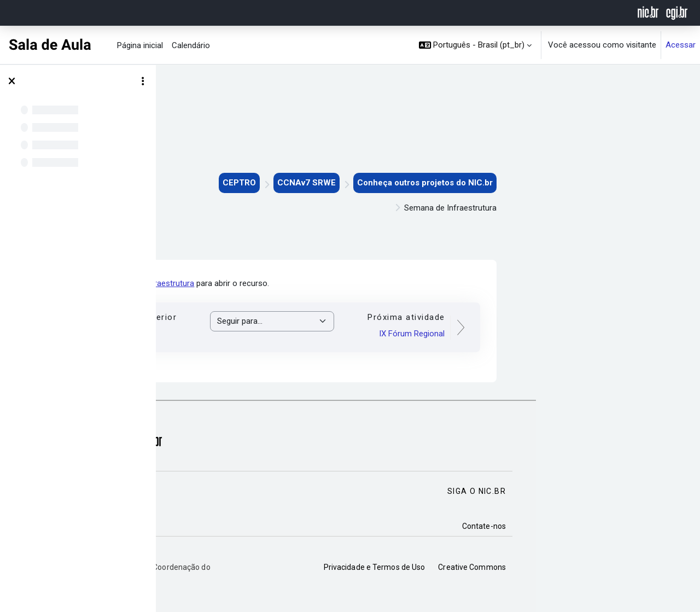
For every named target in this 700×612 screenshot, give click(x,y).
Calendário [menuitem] (191, 45)
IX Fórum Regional (568, 334)
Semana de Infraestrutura (304, 283)
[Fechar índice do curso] (11, 81)
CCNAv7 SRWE (462, 183)
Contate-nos (640, 526)
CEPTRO (395, 183)
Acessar (681, 45)
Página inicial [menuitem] (140, 45)
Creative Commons (628, 567)
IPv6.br (268, 334)
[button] (476, 45)
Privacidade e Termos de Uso (530, 567)
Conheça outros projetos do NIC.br (581, 183)
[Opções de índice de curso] (143, 81)
